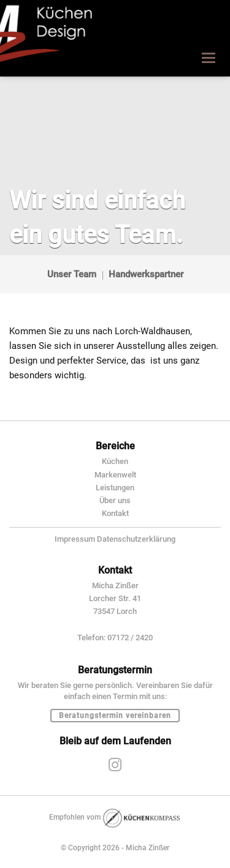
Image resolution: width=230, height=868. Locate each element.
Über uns (115, 500)
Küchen (115, 461)
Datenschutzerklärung (136, 539)
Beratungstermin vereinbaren (115, 716)
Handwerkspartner (146, 274)
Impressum (75, 539)
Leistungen (115, 488)
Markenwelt (115, 475)
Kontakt (115, 513)
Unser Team (72, 274)
